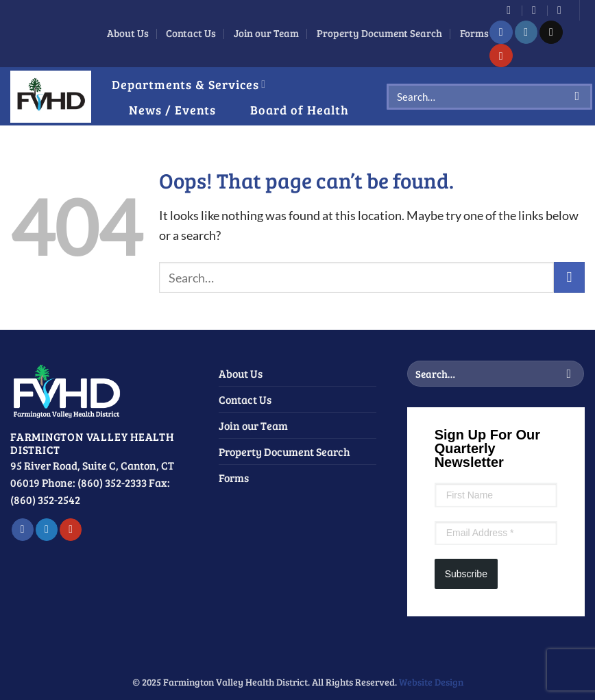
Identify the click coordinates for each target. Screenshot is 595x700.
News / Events (172, 109)
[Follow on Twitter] (47, 530)
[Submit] (577, 97)
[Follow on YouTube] (501, 56)
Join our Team (266, 33)
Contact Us (191, 33)
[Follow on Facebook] (501, 32)
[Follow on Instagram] (526, 32)
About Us (128, 33)
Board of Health (300, 109)
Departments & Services (189, 84)
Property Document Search (379, 33)
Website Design (431, 682)
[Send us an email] (551, 32)
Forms (474, 33)
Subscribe (466, 574)
